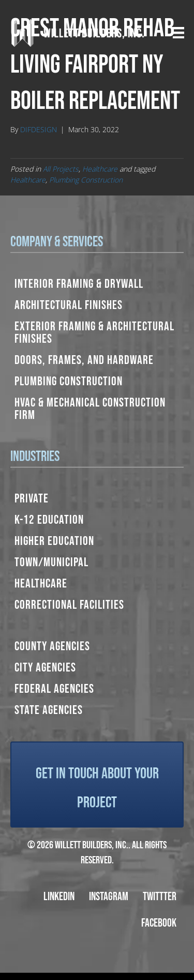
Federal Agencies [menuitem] (54, 689)
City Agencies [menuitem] (45, 668)
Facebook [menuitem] (159, 923)
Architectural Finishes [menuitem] (69, 305)
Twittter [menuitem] (160, 897)
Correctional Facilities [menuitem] (69, 605)
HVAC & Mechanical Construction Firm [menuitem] (90, 409)
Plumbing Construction (86, 180)
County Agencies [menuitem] (52, 646)
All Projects (61, 169)
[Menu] (178, 33)
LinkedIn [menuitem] (59, 897)
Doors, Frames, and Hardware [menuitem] (84, 360)
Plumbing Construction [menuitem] (69, 381)
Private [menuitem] (32, 499)
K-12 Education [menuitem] (49, 520)
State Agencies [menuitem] (49, 710)
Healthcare (100, 169)
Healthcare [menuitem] (41, 584)
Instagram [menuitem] (109, 897)
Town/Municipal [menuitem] (51, 562)
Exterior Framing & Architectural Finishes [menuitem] (94, 333)
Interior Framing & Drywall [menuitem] (79, 284)
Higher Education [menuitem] (54, 541)
